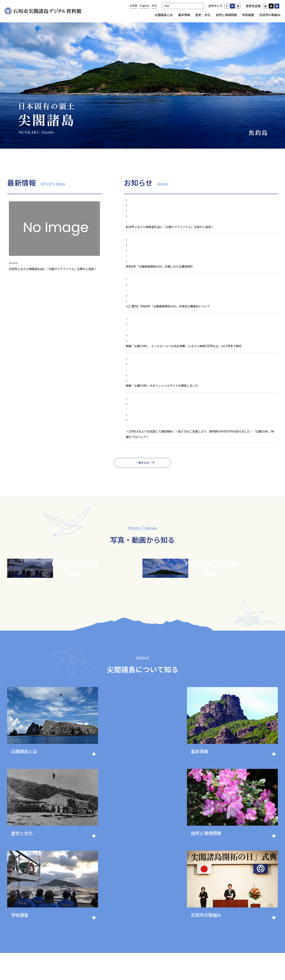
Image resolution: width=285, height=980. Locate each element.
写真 (237, 925)
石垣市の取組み (270, 15)
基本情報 (184, 15)
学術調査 (248, 15)
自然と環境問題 (226, 15)
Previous (25, 886)
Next (260, 886)
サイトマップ (142, 962)
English (144, 5)
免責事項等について (194, 956)
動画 (237, 934)
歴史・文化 (203, 15)
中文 (154, 5)
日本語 (133, 5)
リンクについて (128, 956)
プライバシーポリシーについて (94, 956)
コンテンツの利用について (160, 956)
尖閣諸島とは (164, 15)
